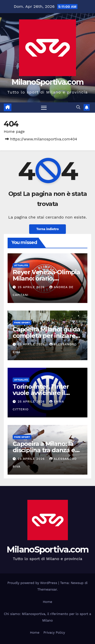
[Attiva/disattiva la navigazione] (44, 108)
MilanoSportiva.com (48, 82)
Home (48, 602)
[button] (78, 107)
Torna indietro (48, 229)
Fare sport (22, 323)
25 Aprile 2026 (32, 287)
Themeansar (47, 589)
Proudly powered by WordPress (33, 583)
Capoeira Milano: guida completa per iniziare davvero (46, 336)
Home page (14, 132)
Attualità (21, 265)
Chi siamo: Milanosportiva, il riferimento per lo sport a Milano (47, 617)
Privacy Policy (54, 633)
